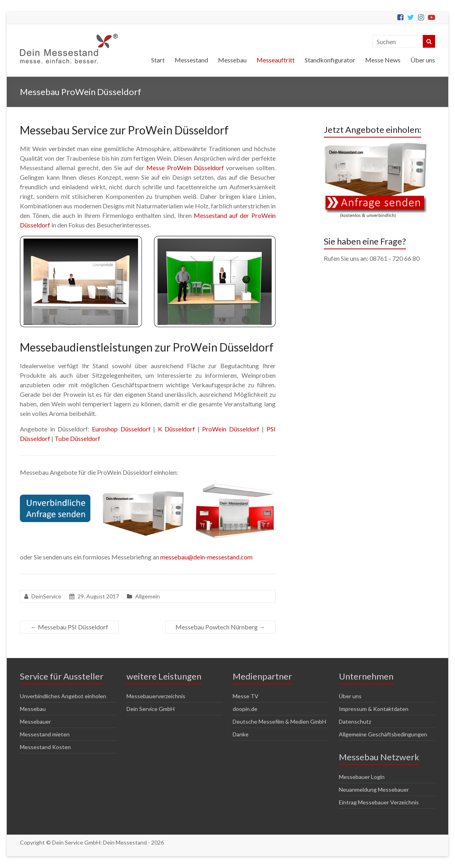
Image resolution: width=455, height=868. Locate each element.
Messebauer (35, 721)
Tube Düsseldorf (77, 438)
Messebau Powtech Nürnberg (220, 627)
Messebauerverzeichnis (156, 696)
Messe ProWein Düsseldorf (185, 168)
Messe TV (246, 696)
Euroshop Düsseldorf (121, 429)
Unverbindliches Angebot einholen (63, 696)
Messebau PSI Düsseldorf (69, 627)
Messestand (191, 60)
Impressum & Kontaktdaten (374, 709)
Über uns (423, 60)
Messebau (232, 60)
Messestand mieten (45, 734)
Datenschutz (355, 721)
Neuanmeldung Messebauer (374, 789)
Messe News (383, 60)
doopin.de (245, 709)
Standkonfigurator (330, 60)
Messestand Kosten (45, 747)
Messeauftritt (276, 60)
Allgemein (148, 596)
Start (158, 60)
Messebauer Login (362, 777)
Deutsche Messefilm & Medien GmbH (279, 721)
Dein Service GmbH (151, 709)
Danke (241, 734)
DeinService (46, 596)
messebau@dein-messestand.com (206, 557)
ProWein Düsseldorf (231, 429)
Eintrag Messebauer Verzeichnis (379, 802)
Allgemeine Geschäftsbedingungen (383, 734)
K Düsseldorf (177, 429)
